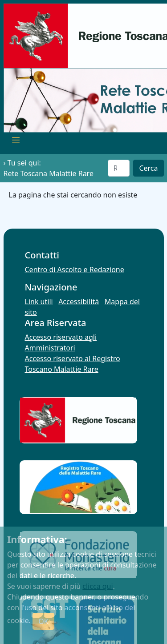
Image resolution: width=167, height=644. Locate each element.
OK (43, 621)
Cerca (148, 168)
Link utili (39, 302)
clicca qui (98, 586)
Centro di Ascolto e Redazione (75, 270)
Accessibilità (79, 302)
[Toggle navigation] (16, 141)
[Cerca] (119, 168)
